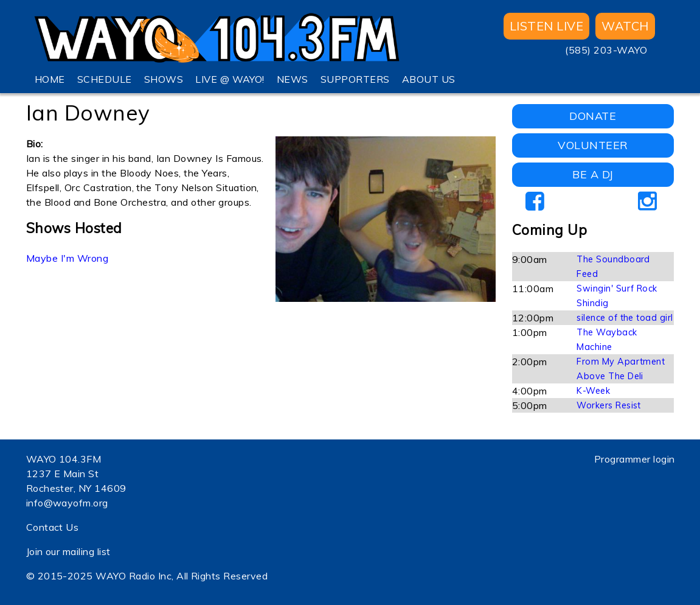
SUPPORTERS (355, 79)
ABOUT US (429, 79)
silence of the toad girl (625, 318)
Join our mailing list (68, 551)
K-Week (593, 391)
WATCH (625, 26)
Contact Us (53, 527)
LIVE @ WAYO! (230, 79)
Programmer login (635, 459)
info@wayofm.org (67, 503)
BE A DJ (593, 174)
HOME (50, 79)
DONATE (593, 116)
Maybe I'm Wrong (67, 258)
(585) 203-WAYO (606, 50)
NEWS (293, 79)
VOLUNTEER (593, 145)
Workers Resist (609, 405)
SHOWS (164, 79)
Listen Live (546, 26)
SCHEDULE (105, 79)
